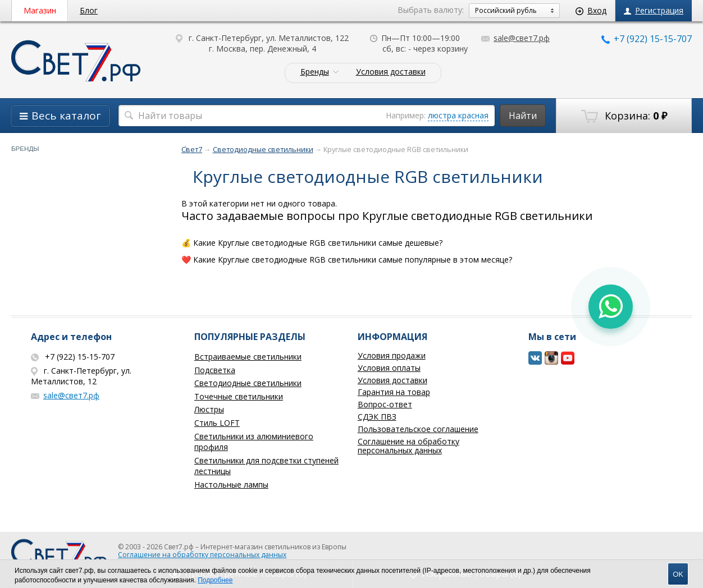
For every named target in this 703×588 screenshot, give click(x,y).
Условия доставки (391, 72)
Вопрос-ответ (385, 404)
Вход (591, 10)
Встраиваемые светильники (248, 357)
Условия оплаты (389, 368)
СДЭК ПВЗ (377, 417)
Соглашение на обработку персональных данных (408, 446)
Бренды (315, 72)
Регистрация (654, 10)
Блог (89, 10)
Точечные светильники (239, 396)
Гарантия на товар (394, 392)
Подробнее (215, 580)
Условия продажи (392, 355)
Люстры (209, 409)
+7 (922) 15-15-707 (647, 39)
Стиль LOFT (217, 423)
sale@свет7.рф (515, 38)
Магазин (40, 10)
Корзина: (624, 116)
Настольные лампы (231, 484)
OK (678, 574)
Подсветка (215, 370)
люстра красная (458, 115)
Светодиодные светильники (248, 383)
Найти (523, 116)
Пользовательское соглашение (418, 429)
